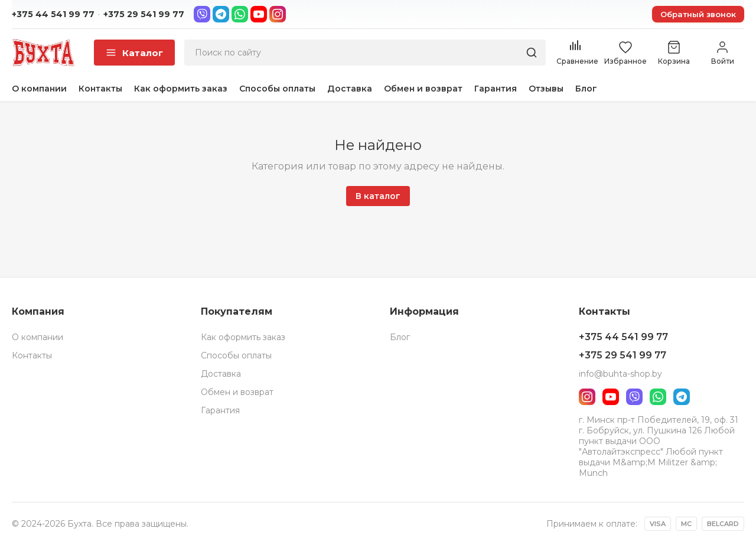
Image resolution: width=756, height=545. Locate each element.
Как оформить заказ (181, 89)
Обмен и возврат (423, 89)
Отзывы (546, 89)
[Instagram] (278, 14)
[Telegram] (221, 14)
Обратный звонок (698, 14)
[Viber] (202, 14)
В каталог (378, 196)
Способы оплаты (277, 89)
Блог (586, 89)
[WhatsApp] (240, 14)
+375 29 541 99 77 (144, 14)
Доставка (350, 89)
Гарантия (496, 89)
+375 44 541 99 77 (53, 14)
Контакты (100, 89)
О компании (39, 89)
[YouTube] (259, 14)
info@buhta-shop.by (620, 374)
